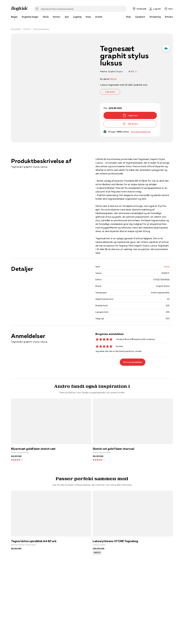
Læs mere (110, 92)
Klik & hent (130, 124)
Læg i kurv (130, 115)
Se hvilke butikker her (141, 132)
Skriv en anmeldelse (133, 362)
